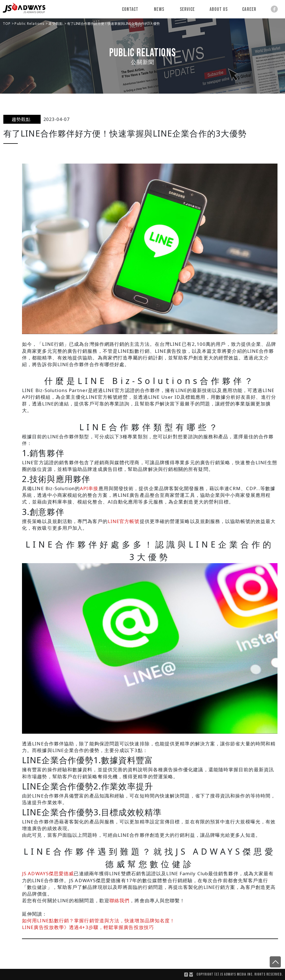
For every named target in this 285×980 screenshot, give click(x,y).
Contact (130, 9)
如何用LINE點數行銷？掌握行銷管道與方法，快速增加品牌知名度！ (98, 921)
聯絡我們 (119, 900)
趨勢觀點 (56, 24)
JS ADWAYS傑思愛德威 (48, 873)
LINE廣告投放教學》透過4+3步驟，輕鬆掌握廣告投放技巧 (88, 927)
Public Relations (30, 24)
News (159, 9)
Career (249, 9)
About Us (219, 9)
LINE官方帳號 (124, 521)
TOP (7, 24)
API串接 (89, 488)
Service (187, 9)
